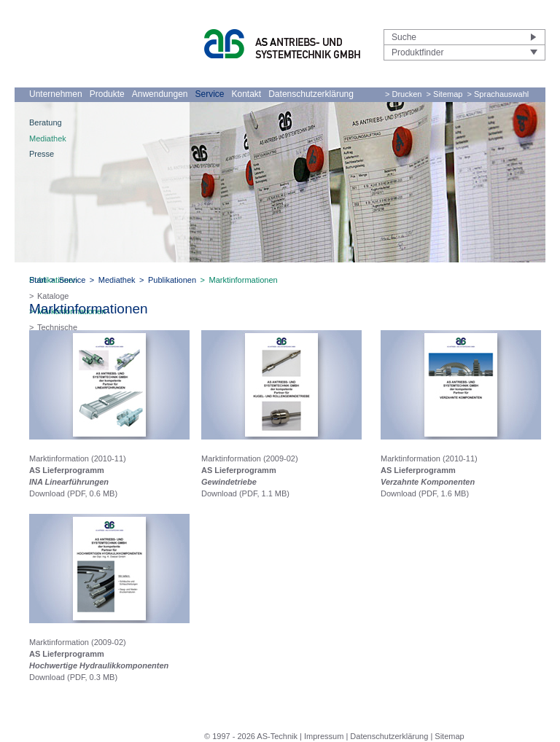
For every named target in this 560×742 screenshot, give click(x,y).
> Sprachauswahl (498, 94)
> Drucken (403, 94)
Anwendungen (160, 94)
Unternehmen (56, 94)
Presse (42, 154)
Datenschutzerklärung (311, 94)
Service (209, 94)
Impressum (324, 736)
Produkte (107, 94)
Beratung (46, 122)
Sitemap (449, 736)
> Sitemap (445, 94)
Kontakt (247, 94)
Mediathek (48, 138)
